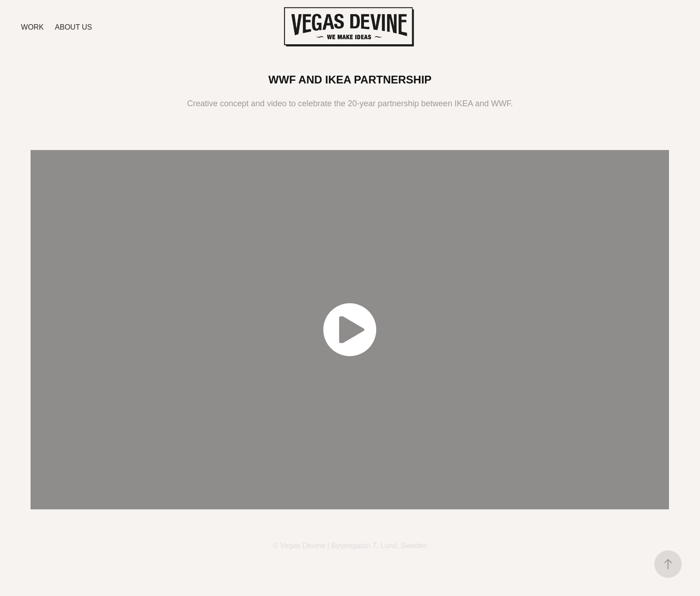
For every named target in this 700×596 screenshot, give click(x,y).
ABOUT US (73, 27)
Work (32, 27)
